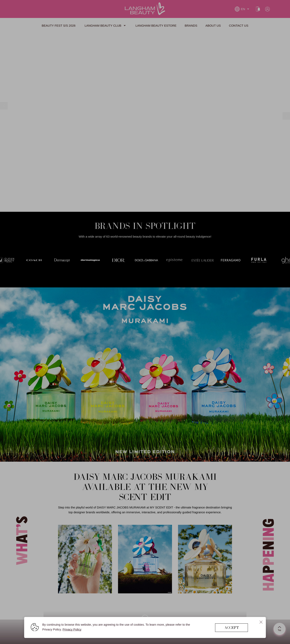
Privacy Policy (72, 629)
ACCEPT (231, 628)
